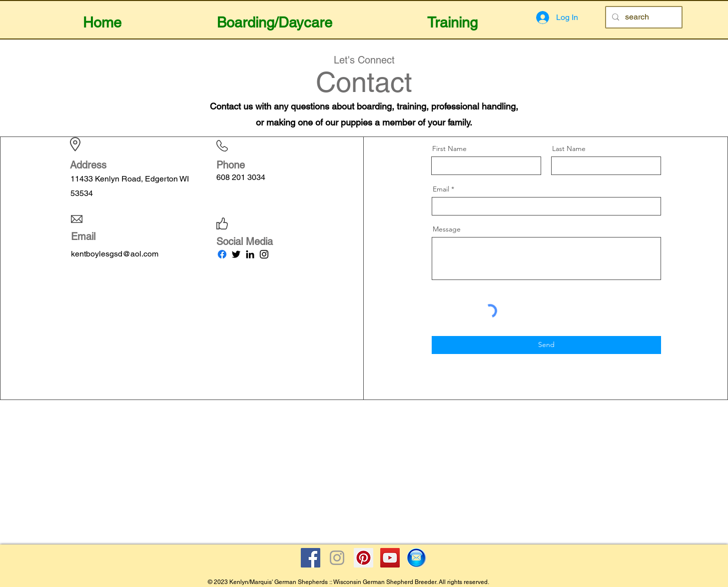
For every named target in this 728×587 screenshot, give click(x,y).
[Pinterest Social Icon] (364, 558)
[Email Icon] (416, 558)
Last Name (569, 148)
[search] (643, 17)
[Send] (546, 345)
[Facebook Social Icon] (311, 558)
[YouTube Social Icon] (390, 558)
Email (441, 189)
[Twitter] (236, 254)
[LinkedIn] (250, 254)
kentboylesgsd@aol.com (115, 254)
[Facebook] (222, 254)
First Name (449, 148)
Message (447, 229)
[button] (275, 18)
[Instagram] (264, 254)
